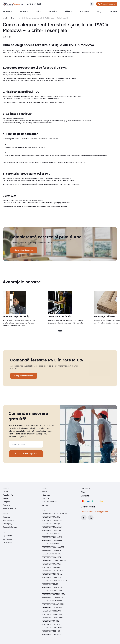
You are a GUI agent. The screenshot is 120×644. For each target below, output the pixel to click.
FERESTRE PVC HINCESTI (52, 587)
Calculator (85, 11)
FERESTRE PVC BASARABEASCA (54, 581)
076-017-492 (34, 4)
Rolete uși (7, 517)
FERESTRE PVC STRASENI (52, 608)
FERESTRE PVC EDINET (51, 631)
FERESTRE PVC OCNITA (51, 624)
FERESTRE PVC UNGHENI (52, 520)
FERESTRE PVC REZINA (51, 567)
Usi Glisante (7, 542)
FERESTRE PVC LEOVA (51, 534)
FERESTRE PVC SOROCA (51, 557)
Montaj (44, 492)
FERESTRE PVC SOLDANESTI (53, 547)
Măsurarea (46, 495)
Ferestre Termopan (10, 508)
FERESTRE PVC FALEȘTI (51, 524)
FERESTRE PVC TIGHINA (51, 554)
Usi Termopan (8, 539)
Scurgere (6, 502)
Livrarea (45, 505)
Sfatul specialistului (49, 502)
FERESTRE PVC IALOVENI (52, 591)
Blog (99, 11)
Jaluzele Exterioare (10, 527)
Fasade (6, 492)
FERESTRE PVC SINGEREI (52, 614)
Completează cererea (24, 250)
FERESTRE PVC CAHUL (51, 517)
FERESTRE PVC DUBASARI (52, 540)
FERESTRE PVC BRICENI (51, 577)
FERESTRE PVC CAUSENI (52, 564)
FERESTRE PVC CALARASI (52, 527)
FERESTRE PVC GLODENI (52, 544)
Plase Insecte (8, 495)
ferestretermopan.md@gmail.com (95, 512)
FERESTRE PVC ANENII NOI (52, 628)
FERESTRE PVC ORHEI (51, 621)
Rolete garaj (7, 524)
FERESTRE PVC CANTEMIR (52, 571)
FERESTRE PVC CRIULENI (52, 537)
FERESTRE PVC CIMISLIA (52, 551)
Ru (92, 4)
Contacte (113, 11)
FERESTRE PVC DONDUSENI (53, 604)
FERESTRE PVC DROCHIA (52, 574)
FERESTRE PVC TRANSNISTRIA (54, 561)
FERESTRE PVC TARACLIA (52, 601)
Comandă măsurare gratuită (26, 454)
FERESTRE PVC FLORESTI (52, 634)
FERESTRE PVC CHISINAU (52, 530)
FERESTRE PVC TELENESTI (52, 597)
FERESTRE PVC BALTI (50, 584)
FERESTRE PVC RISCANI (51, 611)
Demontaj (45, 498)
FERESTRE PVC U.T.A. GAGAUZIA (54, 514)
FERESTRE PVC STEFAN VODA (54, 594)
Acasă (5, 18)
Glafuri (5, 498)
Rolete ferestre (8, 520)
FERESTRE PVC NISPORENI (52, 618)
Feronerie (6, 505)
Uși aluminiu (7, 536)
